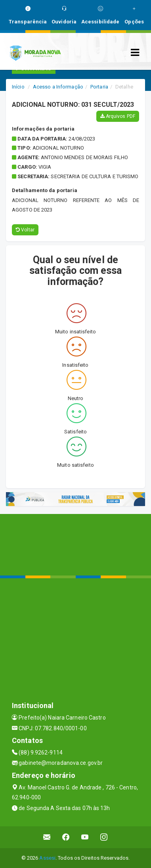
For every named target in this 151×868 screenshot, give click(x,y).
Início (18, 87)
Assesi (47, 858)
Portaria (99, 87)
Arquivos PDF (118, 116)
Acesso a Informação (58, 87)
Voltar (25, 230)
